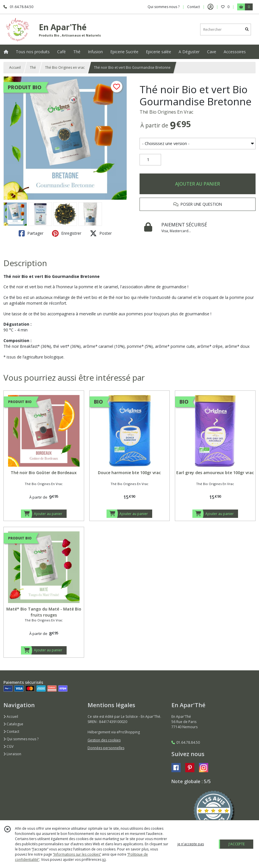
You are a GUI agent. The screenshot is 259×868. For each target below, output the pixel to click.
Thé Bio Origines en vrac (65, 67)
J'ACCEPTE (237, 844)
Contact (194, 7)
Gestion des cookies (104, 740)
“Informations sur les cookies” (77, 854)
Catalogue (13, 724)
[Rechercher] (247, 29)
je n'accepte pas (191, 844)
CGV (8, 746)
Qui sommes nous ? (21, 739)
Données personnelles (106, 748)
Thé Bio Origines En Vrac (166, 112)
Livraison (12, 754)
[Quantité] (150, 160)
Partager (31, 233)
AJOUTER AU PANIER (198, 184)
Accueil (15, 67)
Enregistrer (67, 233)
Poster (101, 233)
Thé (33, 67)
